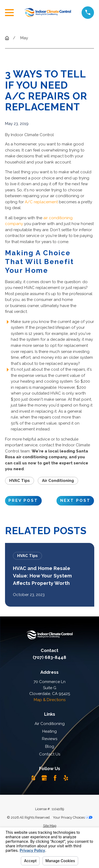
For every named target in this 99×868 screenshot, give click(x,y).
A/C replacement (41, 202)
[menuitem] (50, 826)
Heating (49, 731)
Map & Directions (50, 700)
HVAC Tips (20, 481)
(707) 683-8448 (49, 657)
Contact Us (50, 754)
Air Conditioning (58, 481)
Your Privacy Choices (73, 817)
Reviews (50, 739)
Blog (50, 746)
